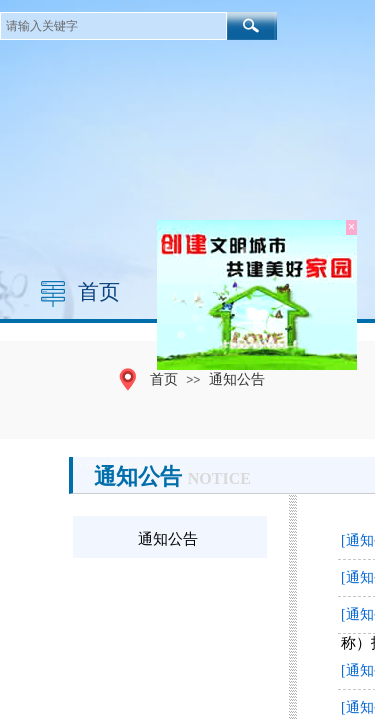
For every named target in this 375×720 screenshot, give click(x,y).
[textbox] (113, 26)
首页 (99, 292)
